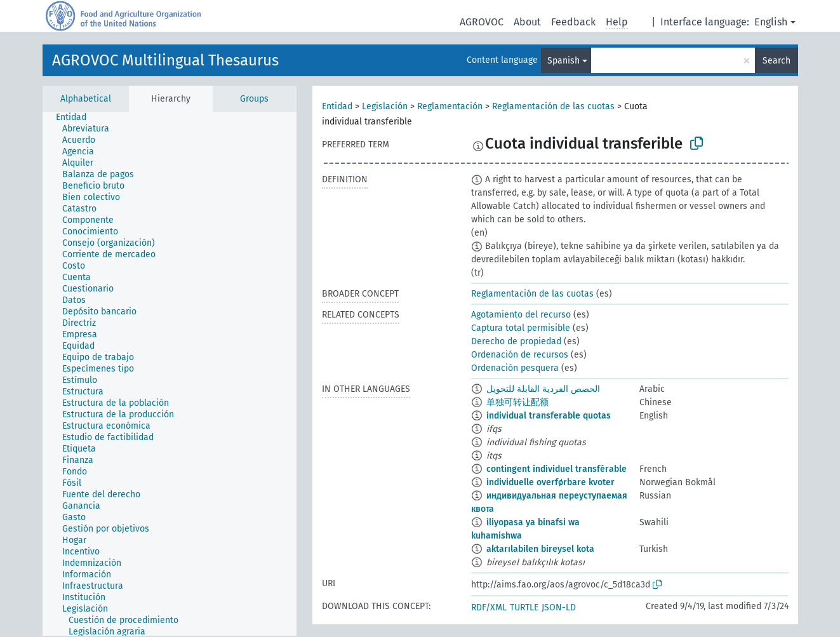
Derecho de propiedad (516, 341)
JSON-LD (559, 607)
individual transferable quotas (549, 416)
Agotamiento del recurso (521, 315)
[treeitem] (77, 117)
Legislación (385, 106)
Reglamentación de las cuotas (553, 106)
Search (777, 61)
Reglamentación (450, 106)
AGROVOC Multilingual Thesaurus (165, 60)
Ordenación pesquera (515, 368)
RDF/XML (489, 607)
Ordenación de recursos (520, 355)
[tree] (170, 374)
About (527, 22)
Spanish (563, 61)
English (771, 22)
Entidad (337, 106)
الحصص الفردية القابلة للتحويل (543, 389)
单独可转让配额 (517, 402)
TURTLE (524, 607)
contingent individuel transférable (557, 469)
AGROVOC (482, 22)
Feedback (573, 22)
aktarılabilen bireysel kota (540, 549)
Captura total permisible (521, 328)
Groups (254, 99)
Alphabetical (86, 99)
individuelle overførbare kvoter (550, 482)
